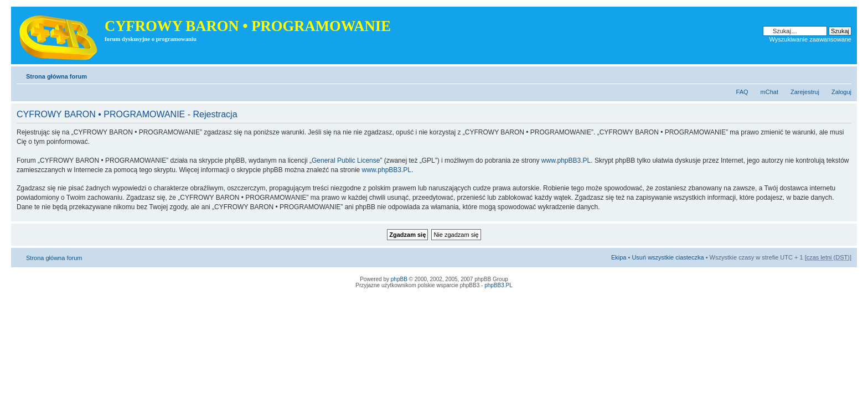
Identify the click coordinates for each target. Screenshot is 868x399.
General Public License (346, 160)
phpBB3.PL (498, 285)
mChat (769, 92)
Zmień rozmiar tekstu (843, 74)
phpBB (399, 279)
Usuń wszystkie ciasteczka (668, 257)
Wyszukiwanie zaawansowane (810, 39)
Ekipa (619, 257)
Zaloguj (841, 92)
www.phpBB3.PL (566, 160)
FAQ (742, 92)
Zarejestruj (805, 92)
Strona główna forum (56, 76)
